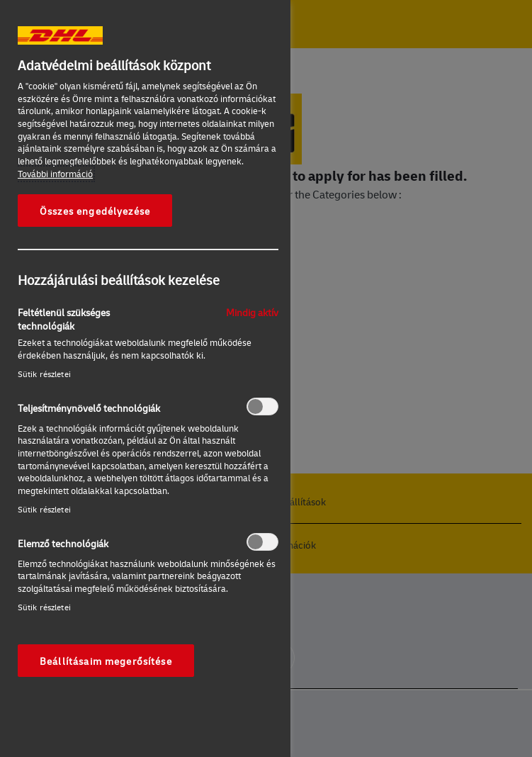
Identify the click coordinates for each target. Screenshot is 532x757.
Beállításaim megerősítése (106, 661)
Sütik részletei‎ (44, 374)
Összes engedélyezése (95, 211)
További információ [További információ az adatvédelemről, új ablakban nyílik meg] (55, 174)
